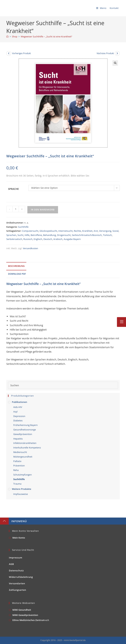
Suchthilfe (23, 227)
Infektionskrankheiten (25, 443)
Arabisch (58, 239)
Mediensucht (20, 452)
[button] (115, 63)
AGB (11, 564)
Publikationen (19, 402)
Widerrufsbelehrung (21, 577)
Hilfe (27, 235)
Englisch (38, 239)
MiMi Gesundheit (22, 610)
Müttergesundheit (23, 457)
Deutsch (48, 239)
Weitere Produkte (21, 489)
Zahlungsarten (18, 590)
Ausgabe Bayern (72, 239)
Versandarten (17, 583)
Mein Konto (19, 538)
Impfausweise (21, 494)
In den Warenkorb (43, 210)
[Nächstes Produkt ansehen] (117, 53)
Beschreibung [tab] (16, 266)
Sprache (13, 189)
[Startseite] (7, 36)
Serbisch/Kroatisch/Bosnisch (87, 235)
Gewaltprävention (23, 434)
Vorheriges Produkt (21, 53)
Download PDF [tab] (17, 274)
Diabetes (18, 420)
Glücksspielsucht (48, 231)
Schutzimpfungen (22, 475)
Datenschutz (16, 570)
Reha (16, 470)
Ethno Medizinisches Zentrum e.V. (31, 620)
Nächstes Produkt (105, 53)
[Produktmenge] (16, 209)
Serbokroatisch (14, 239)
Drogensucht (64, 235)
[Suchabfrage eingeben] (63, 385)
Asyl (15, 412)
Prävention (19, 466)
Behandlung (50, 235)
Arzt (96, 231)
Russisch (28, 239)
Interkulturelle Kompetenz (27, 448)
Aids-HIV (18, 407)
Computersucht (30, 231)
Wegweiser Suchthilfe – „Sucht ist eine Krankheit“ (46, 36)
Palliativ (17, 461)
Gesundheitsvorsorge (25, 430)
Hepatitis (18, 439)
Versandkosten (30, 248)
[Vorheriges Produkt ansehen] (9, 53)
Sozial (115, 231)
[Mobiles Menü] (100, 8)
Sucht (20, 235)
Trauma (17, 484)
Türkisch (107, 235)
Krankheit (87, 231)
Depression (19, 416)
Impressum (16, 558)
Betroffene (36, 235)
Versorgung (105, 231)
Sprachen (11, 235)
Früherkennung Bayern (25, 425)
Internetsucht (66, 231)
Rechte (77, 231)
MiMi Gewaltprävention (25, 615)
